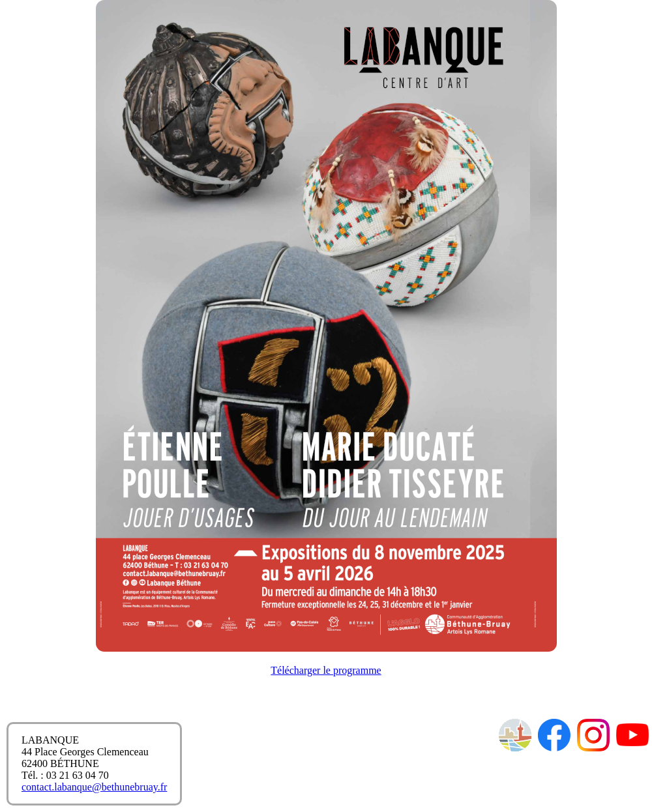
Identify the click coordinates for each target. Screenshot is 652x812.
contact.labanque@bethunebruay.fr (94, 787)
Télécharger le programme (326, 670)
